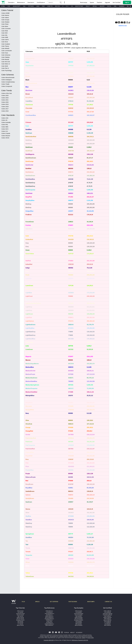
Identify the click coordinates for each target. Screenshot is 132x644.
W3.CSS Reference (49, 617)
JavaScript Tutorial (20, 614)
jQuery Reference (49, 625)
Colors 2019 (5, 104)
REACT (88, 6)
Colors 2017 (5, 109)
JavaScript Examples (79, 614)
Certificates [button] (41, 2)
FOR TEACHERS (73, 602)
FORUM (66, 632)
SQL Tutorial (20, 616)
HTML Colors (49, 621)
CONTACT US (108, 602)
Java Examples (79, 623)
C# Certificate (108, 624)
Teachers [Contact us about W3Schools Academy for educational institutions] (99, 2)
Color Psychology (7, 70)
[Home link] (3, 2)
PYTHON (31, 6)
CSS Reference (49, 612)
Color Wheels (5, 48)
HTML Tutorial (20, 611)
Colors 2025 (5, 95)
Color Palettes (6, 57)
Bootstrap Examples (79, 620)
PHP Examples (79, 621)
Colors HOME (5, 13)
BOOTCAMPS (91, 602)
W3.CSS (58, 6)
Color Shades (5, 22)
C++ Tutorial (20, 624)
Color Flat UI (5, 68)
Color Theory (5, 46)
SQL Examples (79, 616)
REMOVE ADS (123, 26)
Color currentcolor (7, 51)
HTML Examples (79, 611)
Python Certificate (107, 617)
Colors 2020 (5, 102)
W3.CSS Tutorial (20, 619)
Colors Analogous (7, 80)
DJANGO (122, 6)
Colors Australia (6, 122)
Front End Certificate (107, 615)
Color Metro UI (6, 64)
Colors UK (4, 120)
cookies (83, 638)
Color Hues (5, 53)
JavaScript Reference (49, 614)
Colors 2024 (5, 98)
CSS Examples (79, 612)
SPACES (37, 602)
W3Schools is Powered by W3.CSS (80, 640)
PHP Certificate (107, 619)
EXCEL (109, 6)
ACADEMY (79, 632)
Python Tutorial (20, 617)
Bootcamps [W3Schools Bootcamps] (84, 2)
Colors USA (5, 118)
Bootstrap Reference (49, 619)
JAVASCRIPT (17, 6)
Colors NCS (5, 129)
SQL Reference (49, 615)
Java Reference (49, 623)
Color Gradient (6, 44)
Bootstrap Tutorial (20, 620)
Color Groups (5, 20)
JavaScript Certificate (108, 614)
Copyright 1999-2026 (49, 640)
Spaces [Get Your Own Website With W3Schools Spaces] (92, 2)
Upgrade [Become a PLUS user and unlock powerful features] (107, 2)
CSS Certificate (108, 612)
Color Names (5, 15)
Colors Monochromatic (8, 77)
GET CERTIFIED (54, 602)
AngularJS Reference (49, 624)
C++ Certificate (108, 623)
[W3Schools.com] (14, 603)
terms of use (78, 638)
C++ (67, 6)
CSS (9, 6)
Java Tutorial (20, 623)
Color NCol (5, 42)
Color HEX (5, 33)
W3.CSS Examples (79, 619)
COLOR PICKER (123, 14)
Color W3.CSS (6, 62)
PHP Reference (49, 620)
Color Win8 (5, 66)
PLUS (23, 602)
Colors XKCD (5, 138)
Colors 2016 (5, 111)
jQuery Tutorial (20, 625)
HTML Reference (49, 611)
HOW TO (50, 6)
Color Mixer (5, 26)
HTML (3, 6)
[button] (61, 2)
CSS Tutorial (20, 612)
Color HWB (5, 37)
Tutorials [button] (11, 2)
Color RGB (5, 31)
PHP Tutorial (20, 621)
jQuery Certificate (107, 620)
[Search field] (55, 2)
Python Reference (49, 616)
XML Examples (79, 624)
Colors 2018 (5, 107)
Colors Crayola (6, 133)
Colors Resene (6, 136)
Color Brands (5, 59)
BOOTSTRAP (79, 6)
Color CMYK (5, 40)
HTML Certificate (107, 611)
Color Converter (6, 29)
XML (115, 6)
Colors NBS (5, 127)
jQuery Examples (79, 625)
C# (72, 6)
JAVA (38, 6)
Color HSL (4, 35)
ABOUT (72, 632)
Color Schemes (6, 55)
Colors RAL (5, 125)
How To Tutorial (20, 615)
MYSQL (95, 6)
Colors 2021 (5, 100)
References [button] (21, 2)
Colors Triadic (5, 84)
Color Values (5, 18)
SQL (24, 6)
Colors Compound (7, 86)
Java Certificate (107, 621)
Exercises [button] (31, 2)
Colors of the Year (7, 93)
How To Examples (79, 615)
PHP (43, 6)
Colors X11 (5, 131)
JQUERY (102, 6)
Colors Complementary (8, 82)
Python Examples (79, 617)
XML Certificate (108, 625)
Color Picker (5, 24)
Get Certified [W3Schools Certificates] (117, 2)
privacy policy (90, 638)
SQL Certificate (108, 616)
